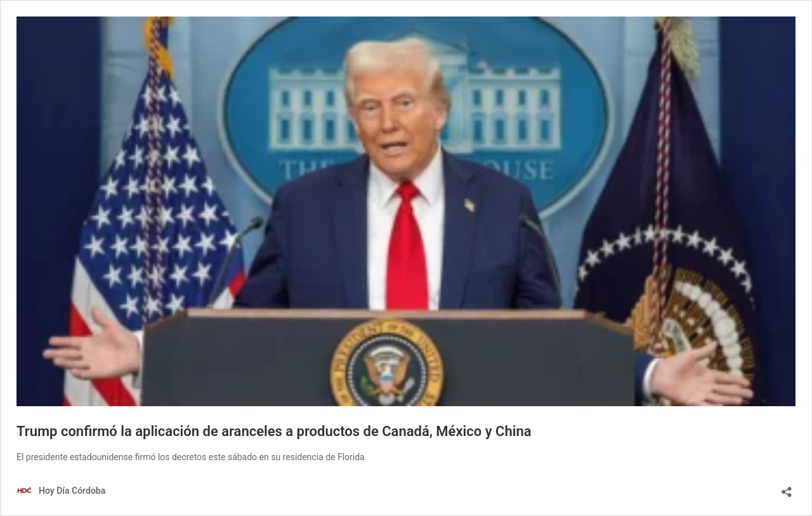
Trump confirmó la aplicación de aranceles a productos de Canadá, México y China (274, 431)
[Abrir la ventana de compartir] (787, 488)
